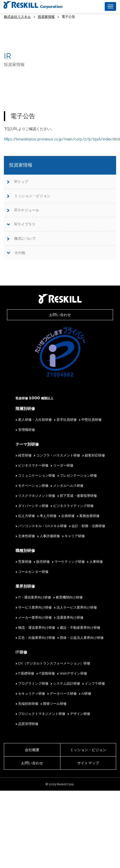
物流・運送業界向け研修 (37, 628)
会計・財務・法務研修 (88, 526)
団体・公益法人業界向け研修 (82, 638)
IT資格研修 (47, 673)
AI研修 (86, 694)
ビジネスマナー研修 (33, 465)
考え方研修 (48, 516)
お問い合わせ (60, 315)
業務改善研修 (89, 516)
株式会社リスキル (17, 17)
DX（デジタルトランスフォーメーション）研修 (54, 663)
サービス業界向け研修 (35, 607)
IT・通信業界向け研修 (35, 597)
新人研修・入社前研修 (35, 420)
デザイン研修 (80, 714)
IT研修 (21, 652)
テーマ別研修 (27, 444)
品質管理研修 (28, 724)
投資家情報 (46, 17)
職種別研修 (25, 551)
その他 (20, 253)
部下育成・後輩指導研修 (78, 496)
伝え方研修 (27, 516)
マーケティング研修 (70, 562)
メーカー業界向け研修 (35, 618)
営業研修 (25, 562)
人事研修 (96, 562)
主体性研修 (27, 536)
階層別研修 (25, 409)
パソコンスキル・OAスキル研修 (43, 526)
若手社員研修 (67, 420)
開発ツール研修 (55, 704)
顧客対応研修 (95, 455)
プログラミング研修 (33, 683)
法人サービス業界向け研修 (77, 607)
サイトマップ (88, 763)
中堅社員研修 (91, 420)
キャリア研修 (75, 536)
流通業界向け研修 (70, 618)
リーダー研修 (63, 465)
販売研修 (43, 562)
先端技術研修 (28, 704)
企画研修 (68, 516)
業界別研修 (25, 586)
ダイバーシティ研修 (33, 506)
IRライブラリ (25, 224)
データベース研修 (63, 694)
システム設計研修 (67, 683)
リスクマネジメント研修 (37, 496)
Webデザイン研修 (73, 673)
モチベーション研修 (33, 486)
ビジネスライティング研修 (73, 506)
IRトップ (21, 182)
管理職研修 (27, 430)
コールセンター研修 (33, 572)
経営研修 (25, 455)
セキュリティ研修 (32, 694)
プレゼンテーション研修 (78, 476)
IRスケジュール (27, 210)
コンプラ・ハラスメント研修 (58, 455)
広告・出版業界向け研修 (37, 638)
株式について (25, 238)
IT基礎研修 (26, 673)
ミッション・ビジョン (32, 196)
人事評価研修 (50, 536)
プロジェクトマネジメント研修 (42, 714)
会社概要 (32, 750)
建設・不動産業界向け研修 (80, 628)
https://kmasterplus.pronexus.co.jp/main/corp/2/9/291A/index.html (62, 139)
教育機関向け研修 (69, 597)
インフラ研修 (95, 683)
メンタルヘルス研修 (68, 486)
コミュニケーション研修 (37, 476)
